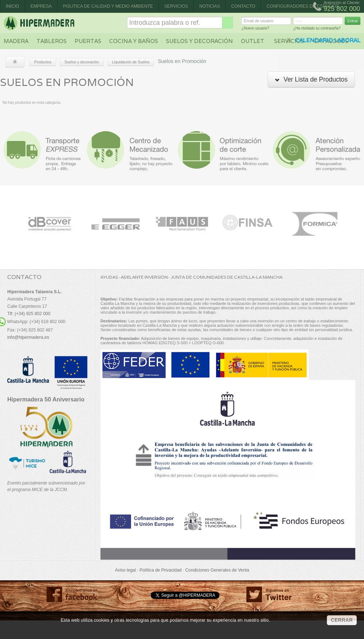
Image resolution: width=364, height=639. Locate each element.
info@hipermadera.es (28, 337)
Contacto (243, 6)
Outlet (253, 41)
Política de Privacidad (160, 570)
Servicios (176, 6)
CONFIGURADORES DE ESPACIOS (302, 6)
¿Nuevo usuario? (255, 29)
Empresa (41, 6)
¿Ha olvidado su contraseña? (317, 29)
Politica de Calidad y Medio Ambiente (108, 6)
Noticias (209, 6)
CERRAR (342, 620)
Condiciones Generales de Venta (217, 570)
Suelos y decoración (199, 41)
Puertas (88, 41)
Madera (16, 41)
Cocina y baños (134, 41)
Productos (43, 62)
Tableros (52, 41)
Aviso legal (126, 570)
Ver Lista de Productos (311, 79)
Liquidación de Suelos (131, 62)
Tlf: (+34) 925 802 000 (29, 314)
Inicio (13, 6)
